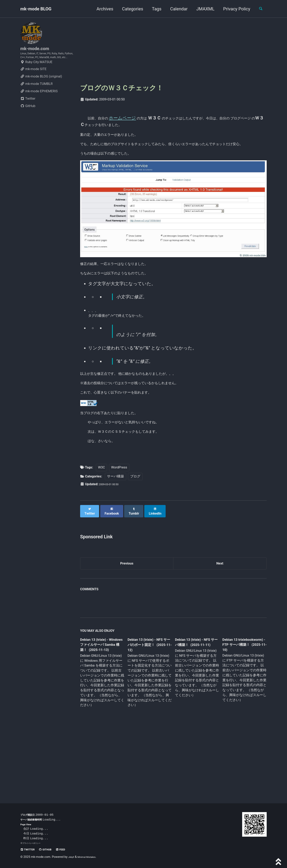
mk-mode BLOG (36, 9)
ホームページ (131, 118)
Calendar (175, 9)
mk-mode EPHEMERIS (39, 104)
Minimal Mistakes (91, 857)
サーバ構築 (115, 539)
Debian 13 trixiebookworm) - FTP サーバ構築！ (240, 707)
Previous (127, 624)
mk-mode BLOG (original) (41, 89)
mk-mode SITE (33, 82)
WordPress (119, 530)
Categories (129, 9)
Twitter (28, 111)
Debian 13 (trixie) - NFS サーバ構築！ (193, 705)
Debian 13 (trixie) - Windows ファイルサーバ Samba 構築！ (101, 708)
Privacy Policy (233, 9)
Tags (153, 9)
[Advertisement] (173, 50)
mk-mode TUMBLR (36, 96)
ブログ (135, 539)
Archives (101, 9)
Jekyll (72, 857)
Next (220, 624)
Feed (70, 849)
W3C (102, 530)
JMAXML (202, 9)
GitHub (28, 119)
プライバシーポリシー (33, 843)
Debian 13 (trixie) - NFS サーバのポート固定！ (148, 708)
